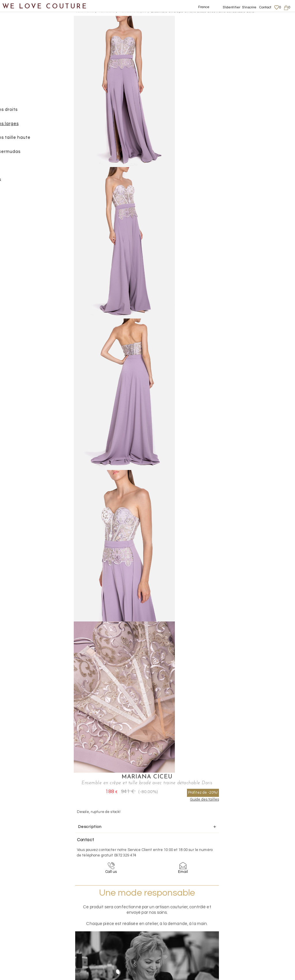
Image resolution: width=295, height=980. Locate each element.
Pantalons (23, 98)
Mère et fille (20, 266)
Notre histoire (21, 28)
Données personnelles (259, 922)
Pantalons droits (36, 112)
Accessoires (20, 238)
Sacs (12, 224)
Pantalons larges (37, 126)
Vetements (85, 11)
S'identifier (232, 7)
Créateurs (18, 252)
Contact (265, 7)
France (204, 7)
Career (245, 939)
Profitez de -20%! (264, 40)
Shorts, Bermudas (37, 154)
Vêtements (19, 56)
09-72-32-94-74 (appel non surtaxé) (184, 860)
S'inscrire (249, 7)
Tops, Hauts (25, 182)
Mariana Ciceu (228, 19)
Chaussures (19, 210)
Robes (19, 168)
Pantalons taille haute (42, 140)
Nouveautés (19, 42)
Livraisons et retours (257, 916)
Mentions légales (254, 910)
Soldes (14, 280)
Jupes (19, 70)
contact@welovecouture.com (258, 860)
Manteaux (23, 84)
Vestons (21, 196)
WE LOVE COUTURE (45, 6)
